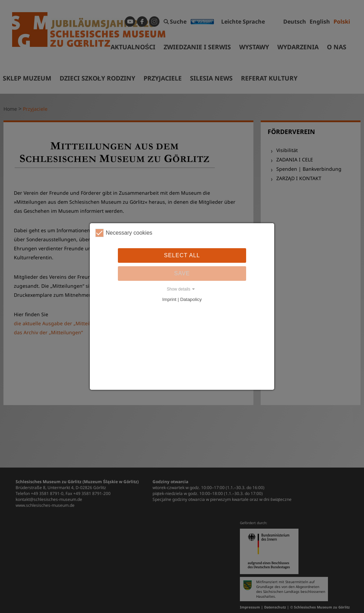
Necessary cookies (124, 233)
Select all (182, 255)
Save (182, 273)
